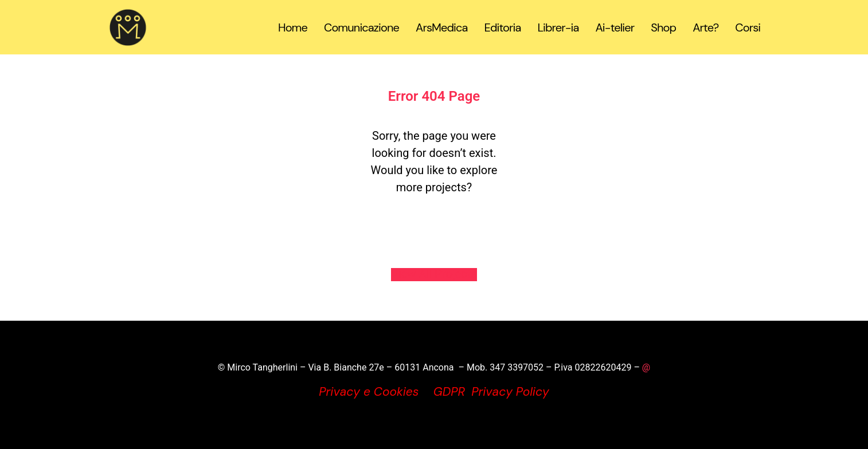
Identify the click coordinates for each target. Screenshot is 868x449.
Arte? (705, 27)
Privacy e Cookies (369, 392)
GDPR (449, 392)
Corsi (748, 27)
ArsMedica (441, 27)
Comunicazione (361, 27)
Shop (663, 27)
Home (293, 27)
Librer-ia (558, 27)
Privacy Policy (510, 392)
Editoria (502, 27)
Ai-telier (615, 27)
